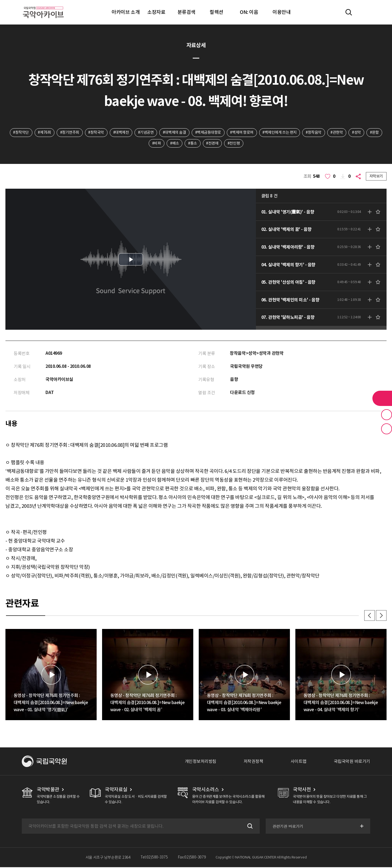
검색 (249, 827)
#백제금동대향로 (208, 133)
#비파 (156, 143)
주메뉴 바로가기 (0, 0)
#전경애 (212, 143)
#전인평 (234, 143)
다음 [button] (381, 616)
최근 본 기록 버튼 (387, 429)
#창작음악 (314, 133)
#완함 (375, 133)
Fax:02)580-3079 (192, 858)
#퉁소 (193, 143)
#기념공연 (146, 133)
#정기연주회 (69, 133)
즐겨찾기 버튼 (387, 415)
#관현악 (337, 133)
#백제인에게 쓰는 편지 (280, 133)
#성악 (357, 133)
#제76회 (44, 133)
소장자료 (156, 12)
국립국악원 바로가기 (352, 762)
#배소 (175, 143)
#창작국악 (96, 133)
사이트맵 (299, 762)
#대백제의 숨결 (174, 133)
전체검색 (349, 12)
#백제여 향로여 (242, 133)
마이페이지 (365, 12)
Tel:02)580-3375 (154, 858)
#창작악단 (20, 133)
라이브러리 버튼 (382, 398)
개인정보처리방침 (201, 762)
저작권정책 (254, 762)
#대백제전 (121, 133)
